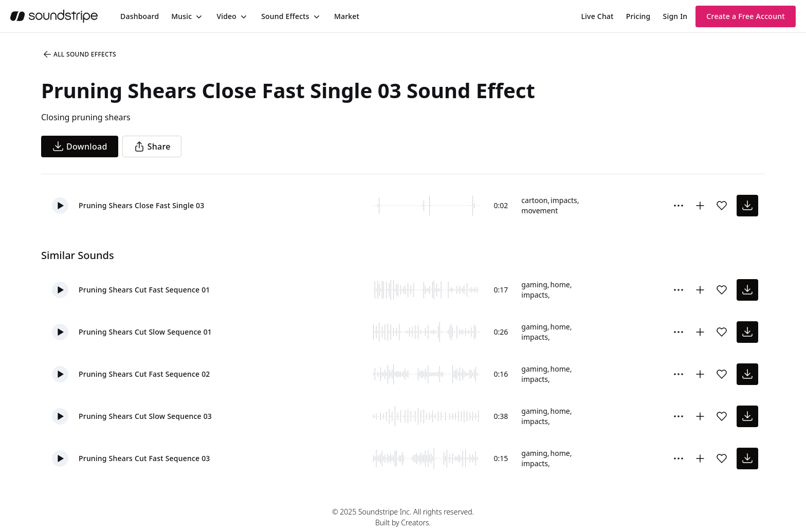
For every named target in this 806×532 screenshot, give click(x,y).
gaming (534, 285)
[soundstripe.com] (54, 16)
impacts (564, 200)
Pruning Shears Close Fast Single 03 (141, 205)
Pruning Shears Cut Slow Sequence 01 (145, 332)
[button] (60, 206)
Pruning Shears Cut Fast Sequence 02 (144, 374)
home (560, 285)
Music (181, 16)
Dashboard (140, 16)
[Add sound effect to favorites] (722, 206)
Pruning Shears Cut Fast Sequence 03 (144, 458)
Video (226, 16)
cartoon (534, 200)
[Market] (347, 16)
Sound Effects (285, 16)
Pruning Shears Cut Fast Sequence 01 (144, 290)
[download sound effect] (747, 206)
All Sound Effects (79, 54)
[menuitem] (140, 16)
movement (539, 210)
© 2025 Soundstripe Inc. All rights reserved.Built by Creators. (403, 517)
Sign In (675, 16)
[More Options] (679, 206)
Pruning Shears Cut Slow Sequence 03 (145, 416)
